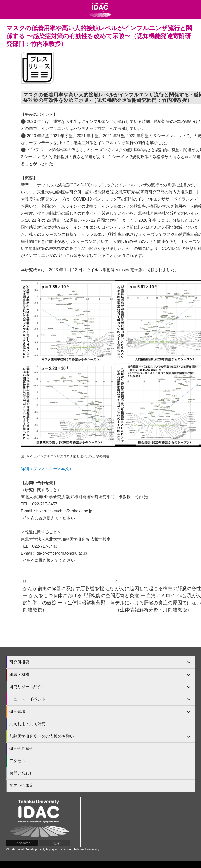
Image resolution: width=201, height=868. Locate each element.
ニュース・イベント (27, 699)
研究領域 (17, 711)
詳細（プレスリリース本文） (47, 469)
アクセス (17, 761)
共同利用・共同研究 (27, 724)
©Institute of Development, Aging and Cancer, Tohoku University (53, 849)
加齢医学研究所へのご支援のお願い (42, 736)
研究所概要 (19, 662)
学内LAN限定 (22, 786)
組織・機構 (19, 674)
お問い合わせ (21, 773)
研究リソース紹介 (25, 687)
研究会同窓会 (21, 748)
